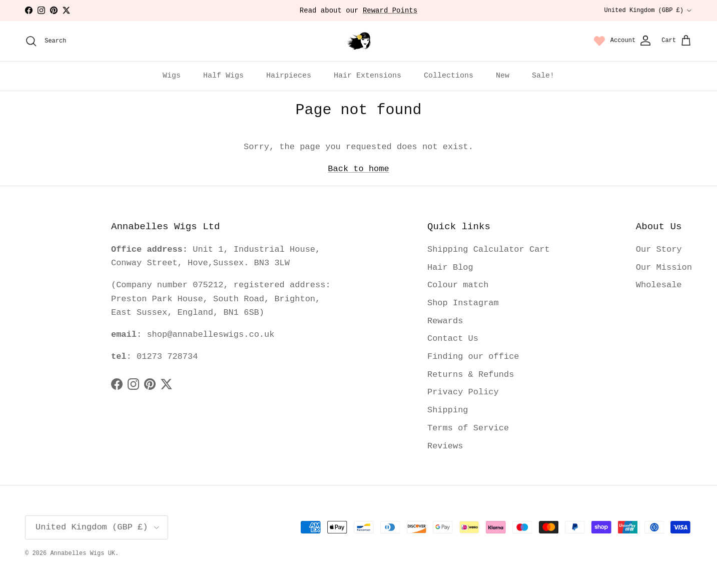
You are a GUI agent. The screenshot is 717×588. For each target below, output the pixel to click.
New (503, 76)
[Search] (46, 41)
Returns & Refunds (471, 375)
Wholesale (659, 285)
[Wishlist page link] (599, 41)
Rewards (445, 321)
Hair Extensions (368, 76)
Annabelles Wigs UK (83, 553)
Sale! (543, 76)
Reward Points (390, 12)
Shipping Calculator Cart (489, 249)
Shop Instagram (463, 303)
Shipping (448, 410)
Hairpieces (289, 76)
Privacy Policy (463, 392)
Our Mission (664, 267)
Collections (449, 76)
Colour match (458, 285)
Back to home (358, 169)
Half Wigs (223, 76)
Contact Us (453, 339)
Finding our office (473, 357)
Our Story (659, 249)
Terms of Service (468, 428)
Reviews (445, 446)
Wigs (172, 76)
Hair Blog (450, 267)
